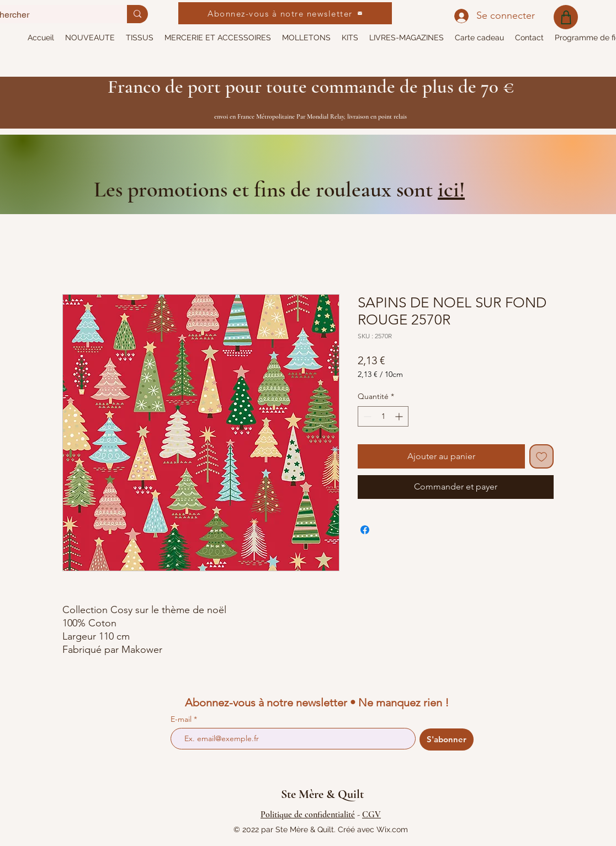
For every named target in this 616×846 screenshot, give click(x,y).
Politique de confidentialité (308, 815)
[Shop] (566, 17)
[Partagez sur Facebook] (365, 530)
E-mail (182, 719)
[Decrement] (366, 416)
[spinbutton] (383, 416)
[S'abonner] (447, 739)
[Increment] (400, 416)
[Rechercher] (137, 14)
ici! (451, 189)
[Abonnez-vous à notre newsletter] (285, 13)
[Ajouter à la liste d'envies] (541, 456)
